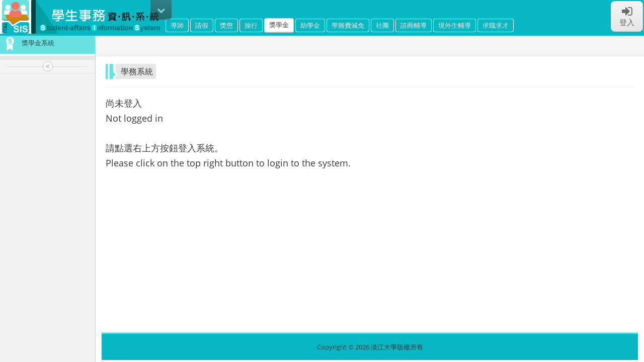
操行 (251, 25)
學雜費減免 (348, 25)
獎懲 (226, 25)
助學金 (310, 25)
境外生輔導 (455, 25)
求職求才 (496, 25)
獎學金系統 (27, 43)
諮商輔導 (414, 25)
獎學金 (279, 25)
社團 (382, 25)
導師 (177, 25)
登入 (627, 16)
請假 (202, 25)
